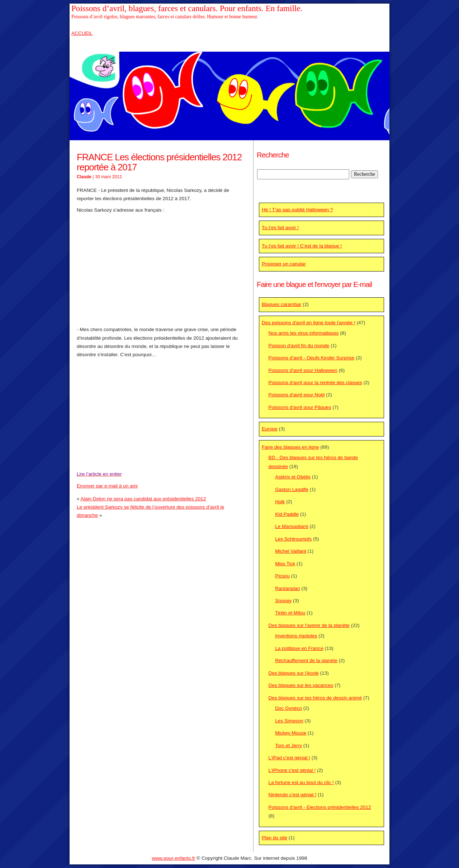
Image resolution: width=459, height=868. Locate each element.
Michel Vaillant (291, 551)
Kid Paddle (287, 514)
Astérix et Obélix (293, 477)
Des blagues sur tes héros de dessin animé (315, 698)
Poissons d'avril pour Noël (297, 395)
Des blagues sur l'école (294, 673)
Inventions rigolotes (296, 636)
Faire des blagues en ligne (290, 447)
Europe (270, 429)
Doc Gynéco (288, 708)
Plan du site (275, 838)
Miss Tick (285, 564)
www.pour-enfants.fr (173, 858)
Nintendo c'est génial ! (292, 795)
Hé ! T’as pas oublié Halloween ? (297, 210)
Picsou (282, 576)
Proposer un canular (284, 264)
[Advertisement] (161, 270)
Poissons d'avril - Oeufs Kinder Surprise (312, 358)
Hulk (280, 502)
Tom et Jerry (288, 746)
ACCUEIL (82, 33)
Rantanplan (288, 588)
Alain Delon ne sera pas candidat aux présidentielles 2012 (143, 499)
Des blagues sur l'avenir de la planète (309, 625)
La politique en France (299, 648)
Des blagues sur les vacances (301, 685)
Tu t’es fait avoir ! (280, 228)
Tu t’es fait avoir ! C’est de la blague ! (302, 246)
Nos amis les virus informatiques (304, 333)
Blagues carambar (281, 304)
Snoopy (283, 601)
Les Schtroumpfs (293, 539)
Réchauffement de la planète (306, 661)
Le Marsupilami (292, 526)
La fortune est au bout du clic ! (301, 782)
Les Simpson (289, 721)
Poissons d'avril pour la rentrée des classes (315, 383)
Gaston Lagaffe (292, 489)
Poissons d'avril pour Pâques (300, 407)
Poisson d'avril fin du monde (299, 346)
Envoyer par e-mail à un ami (107, 486)
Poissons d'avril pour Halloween (303, 370)
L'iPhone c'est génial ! (292, 770)
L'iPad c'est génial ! (289, 758)
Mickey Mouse (291, 733)
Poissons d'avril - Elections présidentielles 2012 (320, 807)
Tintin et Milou (290, 613)
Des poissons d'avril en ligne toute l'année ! (309, 323)
